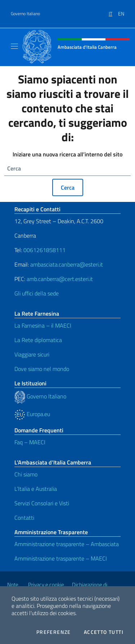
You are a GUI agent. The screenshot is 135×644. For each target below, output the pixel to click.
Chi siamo (26, 474)
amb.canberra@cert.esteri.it (60, 279)
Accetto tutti (104, 632)
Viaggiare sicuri (32, 354)
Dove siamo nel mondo (42, 369)
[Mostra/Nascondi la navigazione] (14, 46)
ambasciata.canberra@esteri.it (67, 264)
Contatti (24, 518)
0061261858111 (44, 250)
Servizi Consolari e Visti (42, 503)
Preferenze (54, 632)
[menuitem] (113, 11)
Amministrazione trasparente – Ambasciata (67, 544)
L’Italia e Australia (36, 489)
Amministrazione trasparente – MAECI (61, 558)
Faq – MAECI (30, 442)
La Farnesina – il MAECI (43, 325)
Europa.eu (32, 414)
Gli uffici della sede (37, 293)
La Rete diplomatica (38, 340)
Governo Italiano (25, 14)
